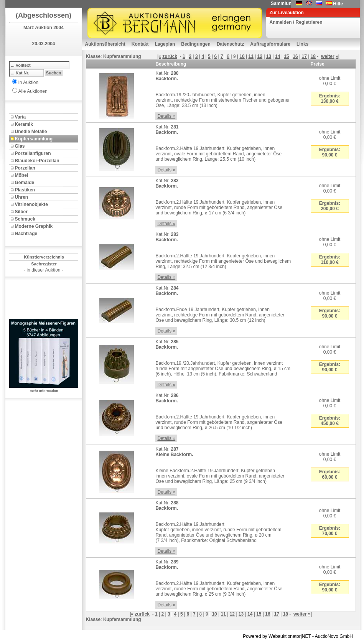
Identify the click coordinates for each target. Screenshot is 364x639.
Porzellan (25, 168)
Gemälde (25, 183)
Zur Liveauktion (287, 13)
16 (295, 56)
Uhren (22, 197)
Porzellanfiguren (33, 153)
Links (302, 44)
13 (269, 56)
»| (338, 56)
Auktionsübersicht (105, 44)
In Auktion (29, 82)
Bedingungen (196, 44)
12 (260, 56)
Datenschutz (230, 44)
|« (159, 56)
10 (242, 56)
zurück (170, 56)
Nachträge (26, 234)
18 (313, 56)
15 (286, 56)
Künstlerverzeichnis (44, 257)
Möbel (22, 175)
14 (278, 56)
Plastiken (25, 190)
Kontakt (140, 44)
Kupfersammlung (34, 139)
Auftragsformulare (270, 44)
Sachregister (44, 264)
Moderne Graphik (34, 226)
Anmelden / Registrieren (296, 22)
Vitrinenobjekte (31, 204)
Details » (166, 116)
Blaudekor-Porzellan (37, 161)
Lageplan (165, 44)
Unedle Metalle (31, 132)
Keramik (24, 124)
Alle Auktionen (33, 91)
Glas (20, 146)
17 (304, 56)
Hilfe (338, 4)
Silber (21, 212)
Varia (21, 117)
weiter (328, 56)
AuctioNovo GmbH (334, 636)
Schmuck (25, 219)
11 (251, 56)
